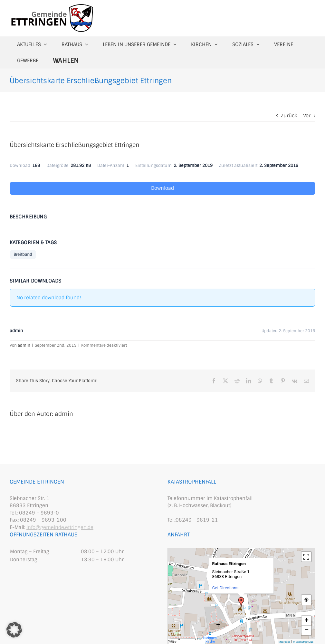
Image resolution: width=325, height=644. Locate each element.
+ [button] (306, 621)
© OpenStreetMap (303, 642)
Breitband (23, 255)
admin (24, 345)
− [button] (306, 630)
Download (162, 188)
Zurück (289, 116)
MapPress (284, 642)
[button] (14, 630)
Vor (307, 116)
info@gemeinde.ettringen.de (60, 527)
